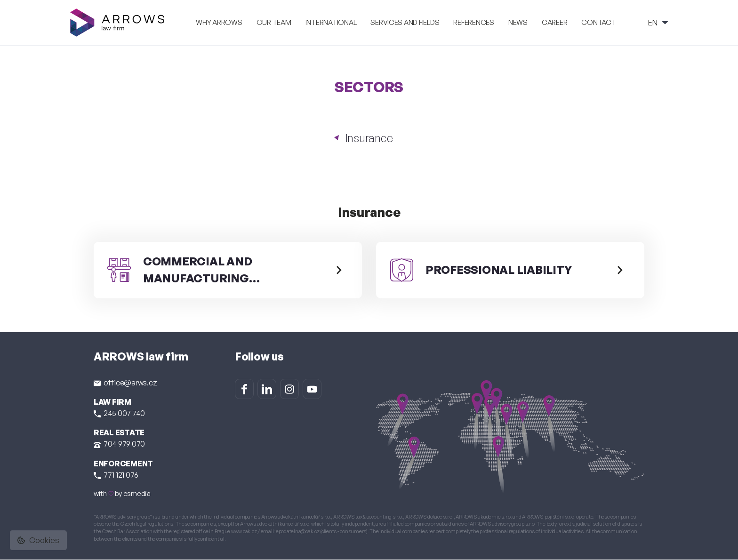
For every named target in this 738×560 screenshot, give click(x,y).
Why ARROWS (219, 22)
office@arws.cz (125, 383)
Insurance (369, 138)
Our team (274, 22)
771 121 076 (116, 475)
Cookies (38, 540)
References (473, 22)
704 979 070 (119, 444)
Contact (598, 22)
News (518, 22)
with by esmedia (122, 494)
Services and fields (405, 22)
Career (554, 22)
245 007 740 (119, 414)
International (331, 22)
